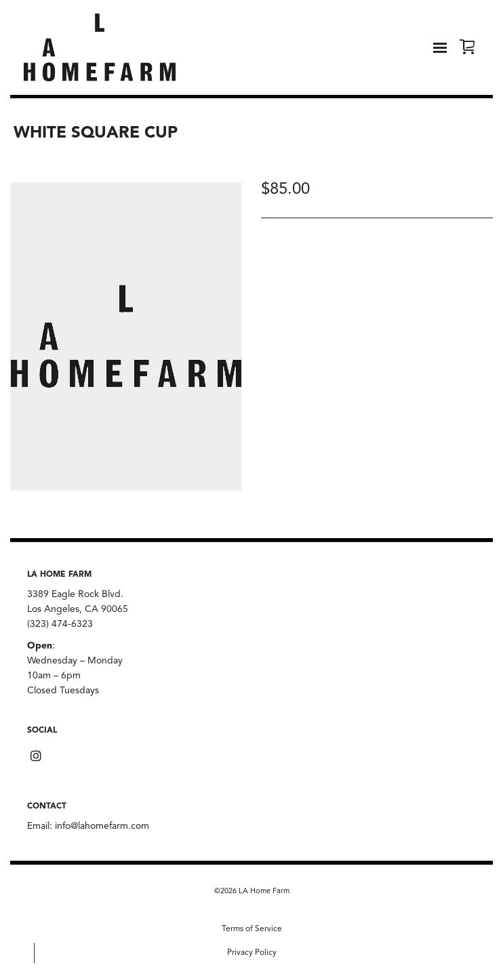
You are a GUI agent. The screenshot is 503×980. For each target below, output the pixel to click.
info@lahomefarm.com (102, 826)
